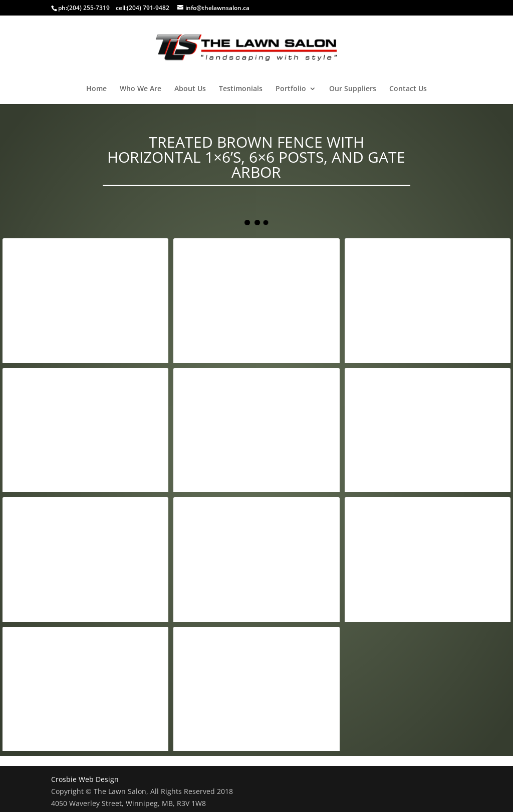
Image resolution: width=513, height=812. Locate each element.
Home (96, 89)
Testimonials (241, 89)
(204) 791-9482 (148, 8)
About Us (190, 89)
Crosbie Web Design (85, 779)
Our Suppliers (353, 89)
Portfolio (291, 89)
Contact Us (408, 89)
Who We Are (141, 89)
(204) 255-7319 (88, 8)
